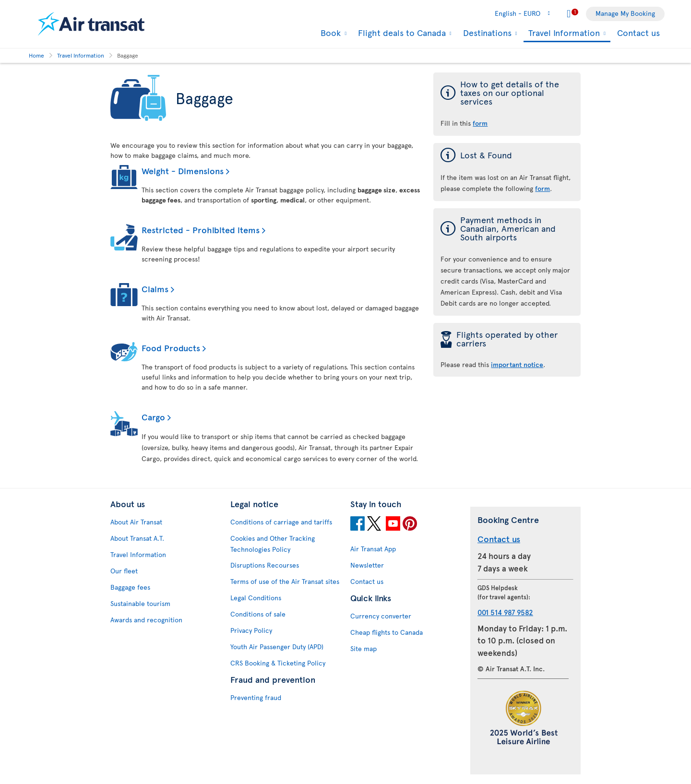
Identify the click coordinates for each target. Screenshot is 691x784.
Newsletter (367, 565)
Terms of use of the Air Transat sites (285, 581)
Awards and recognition (146, 620)
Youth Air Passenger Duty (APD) (277, 647)
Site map (363, 648)
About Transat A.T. (137, 538)
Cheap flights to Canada (387, 632)
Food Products (171, 348)
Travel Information (563, 33)
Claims (155, 289)
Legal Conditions (256, 598)
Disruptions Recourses (265, 565)
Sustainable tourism (140, 603)
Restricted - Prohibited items (201, 230)
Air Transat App (373, 549)
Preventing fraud (256, 697)
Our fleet (124, 571)
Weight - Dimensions (183, 171)
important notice (517, 364)
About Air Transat (136, 522)
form (542, 188)
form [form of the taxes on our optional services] (480, 123)
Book (329, 33)
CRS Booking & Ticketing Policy (278, 663)
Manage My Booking (625, 13)
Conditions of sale (258, 614)
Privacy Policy (251, 630)
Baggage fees (130, 587)
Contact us (638, 32)
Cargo (153, 417)
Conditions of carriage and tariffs (281, 522)
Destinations (486, 33)
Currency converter (381, 616)
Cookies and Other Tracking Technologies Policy (273, 544)
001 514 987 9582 (505, 612)
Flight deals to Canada (401, 33)
